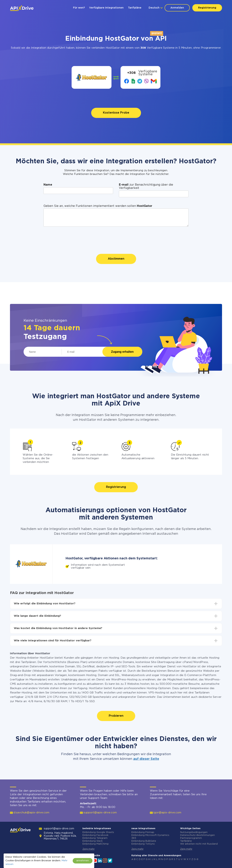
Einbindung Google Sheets (98, 832)
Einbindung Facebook (95, 835)
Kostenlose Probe (116, 113)
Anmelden (177, 8)
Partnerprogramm (191, 838)
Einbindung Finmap (143, 832)
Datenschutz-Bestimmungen (197, 835)
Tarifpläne (135, 8)
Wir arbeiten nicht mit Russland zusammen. (199, 845)
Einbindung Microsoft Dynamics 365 (150, 837)
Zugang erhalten (122, 352)
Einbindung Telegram (95, 838)
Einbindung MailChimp (96, 844)
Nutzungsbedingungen (194, 832)
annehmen (83, 861)
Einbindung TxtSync (143, 844)
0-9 (196, 859)
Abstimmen (116, 259)
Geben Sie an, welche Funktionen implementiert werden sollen (98, 206)
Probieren (116, 716)
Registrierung (207, 8)
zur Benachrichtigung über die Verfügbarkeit (146, 186)
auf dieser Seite (146, 759)
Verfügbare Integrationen (106, 8)
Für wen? (79, 8)
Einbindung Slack (93, 841)
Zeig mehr (89, 849)
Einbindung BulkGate (144, 841)
